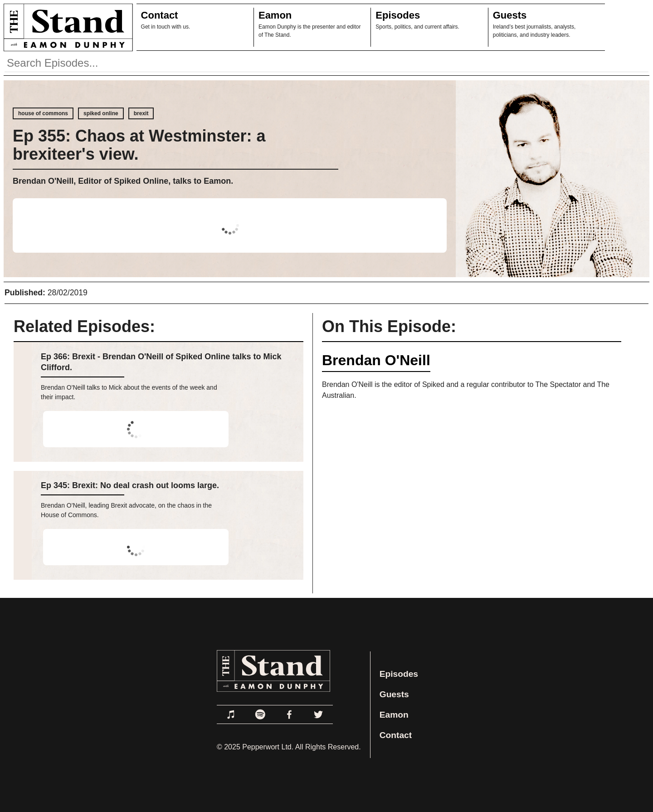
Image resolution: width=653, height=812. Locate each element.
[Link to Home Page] (66, 27)
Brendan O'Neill (376, 360)
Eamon (275, 15)
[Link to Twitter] (318, 714)
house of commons (43, 113)
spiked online (101, 113)
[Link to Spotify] (260, 714)
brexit (141, 113)
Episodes (398, 15)
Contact (160, 15)
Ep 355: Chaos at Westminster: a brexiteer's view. (139, 145)
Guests (510, 15)
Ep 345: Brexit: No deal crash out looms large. (130, 485)
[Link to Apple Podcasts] (231, 714)
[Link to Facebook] (289, 714)
